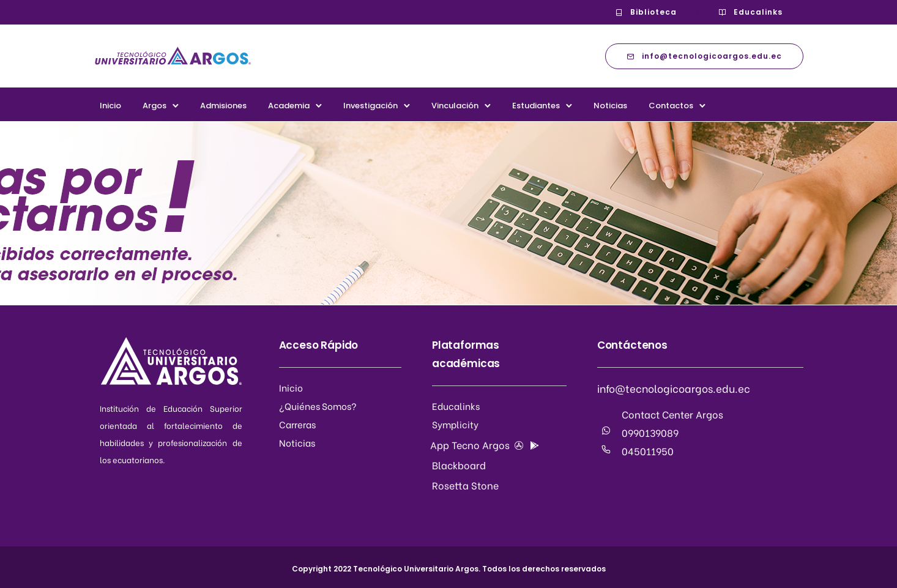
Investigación (370, 106)
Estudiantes (536, 106)
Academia (289, 106)
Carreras (297, 424)
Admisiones (223, 106)
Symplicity (455, 424)
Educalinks (750, 12)
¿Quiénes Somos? (318, 406)
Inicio (110, 106)
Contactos (671, 106)
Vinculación (455, 106)
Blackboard (459, 465)
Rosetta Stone (465, 485)
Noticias (610, 106)
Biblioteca (646, 12)
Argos (154, 106)
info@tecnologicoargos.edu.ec (704, 56)
